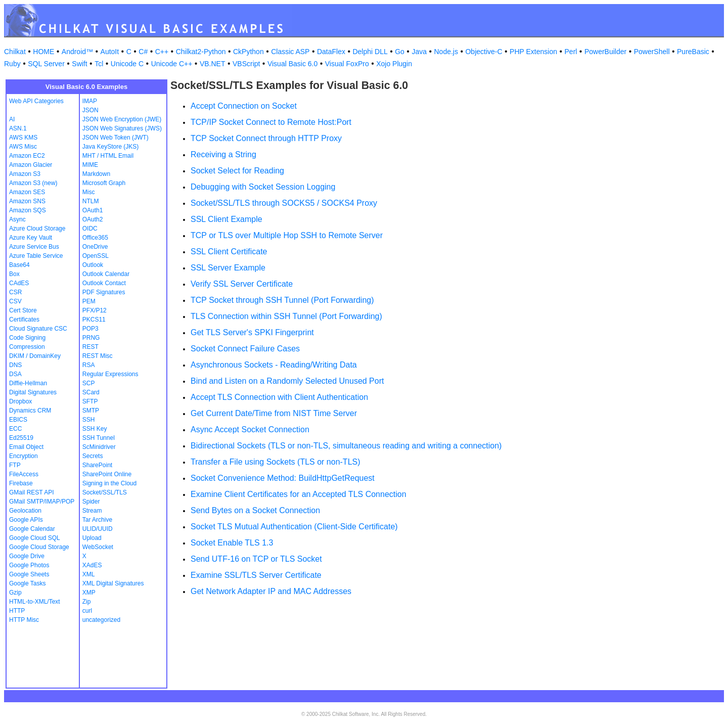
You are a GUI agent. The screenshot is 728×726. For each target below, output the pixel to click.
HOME (43, 52)
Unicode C (127, 64)
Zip (87, 602)
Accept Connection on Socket (244, 106)
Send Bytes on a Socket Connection (255, 510)
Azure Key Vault (31, 238)
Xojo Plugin (394, 64)
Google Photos (29, 565)
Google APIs (26, 520)
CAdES (19, 283)
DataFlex (331, 52)
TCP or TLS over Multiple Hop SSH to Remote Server (287, 235)
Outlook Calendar (106, 274)
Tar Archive (97, 520)
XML (89, 574)
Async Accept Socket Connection (250, 429)
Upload (92, 538)
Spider (91, 502)
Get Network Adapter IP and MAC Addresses (271, 591)
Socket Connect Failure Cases (245, 349)
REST (90, 347)
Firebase (21, 483)
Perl (571, 52)
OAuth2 (93, 219)
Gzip (15, 593)
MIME (90, 165)
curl (87, 611)
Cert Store (23, 310)
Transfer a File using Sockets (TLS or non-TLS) (276, 462)
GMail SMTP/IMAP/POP (42, 502)
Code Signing (27, 338)
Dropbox (20, 401)
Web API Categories (36, 101)
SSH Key (95, 429)
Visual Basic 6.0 (292, 64)
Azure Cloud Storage (37, 229)
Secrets (93, 456)
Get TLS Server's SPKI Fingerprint (252, 332)
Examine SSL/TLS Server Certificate (256, 575)
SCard (91, 392)
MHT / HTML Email (108, 156)
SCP (89, 383)
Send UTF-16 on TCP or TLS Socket (256, 559)
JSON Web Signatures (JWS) (122, 128)
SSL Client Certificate (229, 252)
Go (400, 52)
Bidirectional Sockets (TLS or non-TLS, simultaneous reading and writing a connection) (346, 446)
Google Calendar (32, 529)
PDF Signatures (104, 292)
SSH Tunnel (99, 438)
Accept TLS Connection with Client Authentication (279, 397)
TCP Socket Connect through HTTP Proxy (266, 138)
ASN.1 (18, 128)
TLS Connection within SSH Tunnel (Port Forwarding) (286, 316)
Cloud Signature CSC (38, 329)
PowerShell (652, 52)
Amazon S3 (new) (33, 183)
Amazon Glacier (31, 165)
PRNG (91, 338)
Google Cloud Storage (39, 547)
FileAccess (24, 474)
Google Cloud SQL (35, 538)
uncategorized (101, 620)
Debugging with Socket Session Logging (263, 187)
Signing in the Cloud (109, 483)
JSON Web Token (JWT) (116, 138)
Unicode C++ (172, 64)
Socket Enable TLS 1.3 (232, 543)
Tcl (99, 64)
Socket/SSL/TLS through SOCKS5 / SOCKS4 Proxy (284, 203)
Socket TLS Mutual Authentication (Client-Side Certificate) (294, 527)
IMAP (90, 101)
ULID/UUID (98, 529)
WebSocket (98, 547)
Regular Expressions (110, 374)
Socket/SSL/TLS (105, 492)
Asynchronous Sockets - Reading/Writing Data (274, 365)
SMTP (91, 411)
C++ (162, 52)
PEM (89, 301)
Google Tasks (28, 583)
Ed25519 (21, 438)
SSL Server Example (228, 268)
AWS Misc (23, 147)
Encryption (24, 456)
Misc (89, 192)
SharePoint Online (107, 474)
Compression (27, 347)
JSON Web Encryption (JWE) (122, 119)
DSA (15, 374)
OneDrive (95, 247)
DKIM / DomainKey (35, 356)
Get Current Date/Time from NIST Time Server (274, 413)
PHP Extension (533, 52)
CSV (15, 301)
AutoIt (110, 52)
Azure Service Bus (34, 247)
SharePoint (97, 465)
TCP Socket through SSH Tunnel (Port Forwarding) (282, 300)
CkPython (248, 52)
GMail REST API (31, 492)
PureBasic (693, 52)
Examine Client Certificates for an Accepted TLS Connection (299, 494)
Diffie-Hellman (28, 383)
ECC (15, 429)
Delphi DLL (370, 52)
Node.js (446, 52)
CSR (15, 292)
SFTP (90, 401)
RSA (89, 365)
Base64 (19, 265)
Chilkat (15, 52)
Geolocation (25, 511)
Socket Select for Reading (237, 171)
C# (143, 52)
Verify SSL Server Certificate (242, 284)
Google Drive (27, 556)
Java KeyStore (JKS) (110, 147)
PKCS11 (94, 320)
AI (12, 119)
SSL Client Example (226, 219)
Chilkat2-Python (201, 52)
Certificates (24, 320)
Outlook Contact (104, 283)
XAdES (92, 565)
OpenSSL (96, 256)
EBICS (18, 420)
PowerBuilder (605, 52)
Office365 (95, 238)
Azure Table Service (36, 256)
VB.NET (213, 64)
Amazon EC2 (27, 156)
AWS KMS (23, 138)
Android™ (77, 52)
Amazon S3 (25, 174)
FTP (15, 465)
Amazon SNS (27, 201)
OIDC (90, 229)
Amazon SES (27, 192)
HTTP (17, 611)
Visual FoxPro (347, 64)
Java (419, 52)
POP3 (90, 329)
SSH (89, 420)
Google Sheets (29, 574)
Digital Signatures (33, 392)
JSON (90, 110)
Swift (79, 64)
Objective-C (484, 52)
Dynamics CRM (30, 411)
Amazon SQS (28, 210)
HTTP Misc (24, 620)
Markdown (96, 174)
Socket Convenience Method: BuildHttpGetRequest (283, 478)
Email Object (26, 447)
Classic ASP (290, 52)
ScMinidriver (99, 447)
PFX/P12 (95, 310)
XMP (89, 593)
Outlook (93, 265)
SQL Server (46, 64)
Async (17, 219)
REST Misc (98, 356)
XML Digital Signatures (113, 583)
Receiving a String (223, 154)
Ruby (12, 64)
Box (14, 274)
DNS (15, 365)
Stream (92, 511)
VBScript (246, 64)
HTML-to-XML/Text (35, 602)
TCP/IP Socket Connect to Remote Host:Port (271, 122)
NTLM (91, 201)
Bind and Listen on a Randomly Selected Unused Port (287, 381)
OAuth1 (93, 210)
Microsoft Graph (104, 183)
